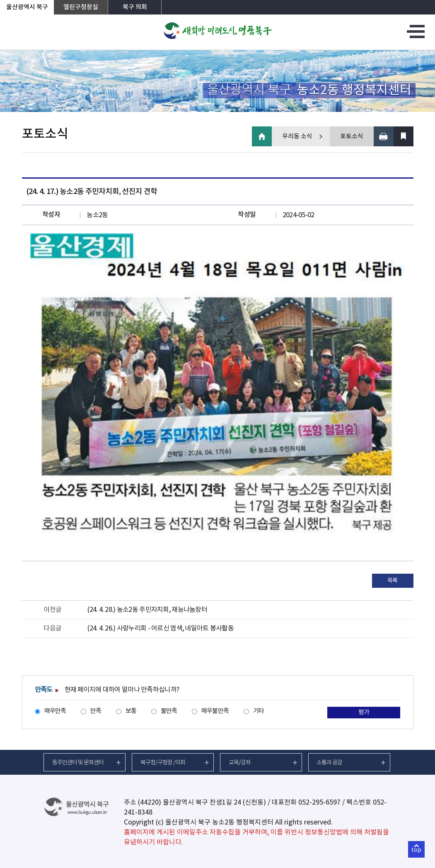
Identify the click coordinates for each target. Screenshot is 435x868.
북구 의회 (135, 7)
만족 (96, 711)
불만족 (169, 711)
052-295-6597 (319, 803)
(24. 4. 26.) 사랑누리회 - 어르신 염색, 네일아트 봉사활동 (161, 628)
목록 (393, 581)
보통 (131, 711)
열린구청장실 (81, 7)
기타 (259, 711)
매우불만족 (215, 711)
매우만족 (55, 711)
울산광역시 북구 (27, 7)
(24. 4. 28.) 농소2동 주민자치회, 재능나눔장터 (147, 610)
